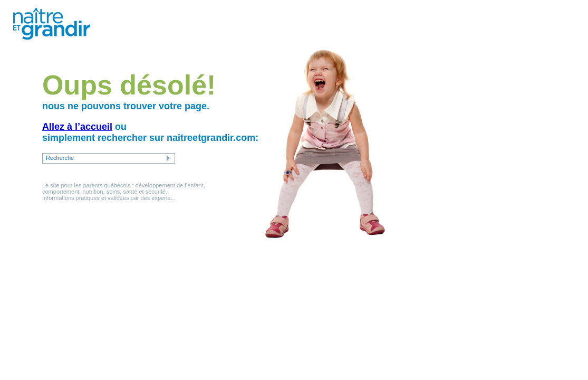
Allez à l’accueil (77, 127)
